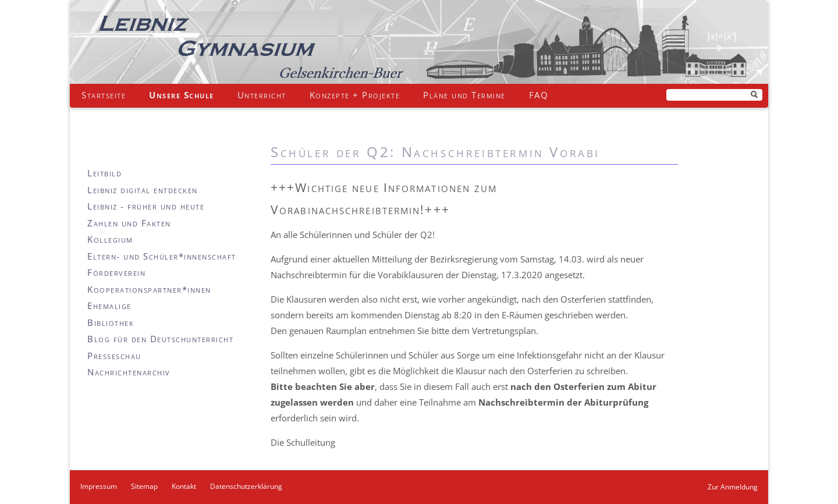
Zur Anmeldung (733, 487)
